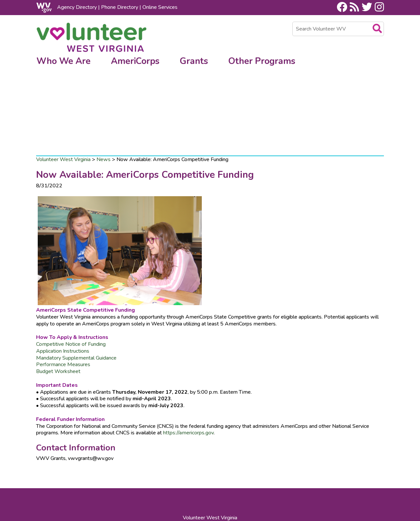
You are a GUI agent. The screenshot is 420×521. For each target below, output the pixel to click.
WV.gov (200, 491)
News (104, 100)
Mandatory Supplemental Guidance (76, 299)
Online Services (160, 7)
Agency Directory (77, 7)
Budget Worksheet (59, 312)
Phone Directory (120, 7)
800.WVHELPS (224, 472)
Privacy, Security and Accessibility (148, 491)
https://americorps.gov (188, 374)
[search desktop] (378, 28)
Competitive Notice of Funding (72, 285)
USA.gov (224, 491)
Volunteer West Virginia (63, 100)
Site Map (225, 484)
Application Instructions (63, 292)
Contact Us (197, 484)
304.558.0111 (162, 472)
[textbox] (338, 29)
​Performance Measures (63, 305)
